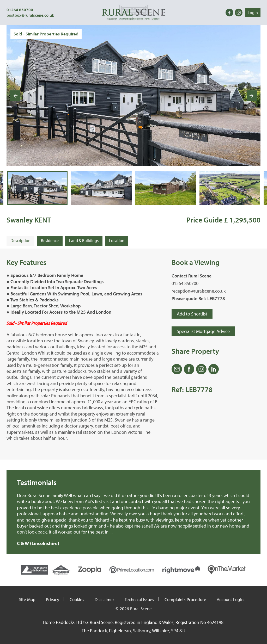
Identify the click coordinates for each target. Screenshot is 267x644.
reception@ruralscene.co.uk (199, 291)
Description (20, 240)
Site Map (27, 599)
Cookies (77, 599)
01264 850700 (20, 10)
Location (117, 240)
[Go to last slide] (15, 96)
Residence (50, 240)
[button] (37, 188)
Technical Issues (139, 599)
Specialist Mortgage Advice (203, 331)
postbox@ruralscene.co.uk (30, 15)
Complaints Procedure (185, 599)
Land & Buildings (84, 240)
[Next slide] (252, 96)
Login (253, 13)
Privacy (53, 599)
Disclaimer (104, 599)
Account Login (230, 599)
